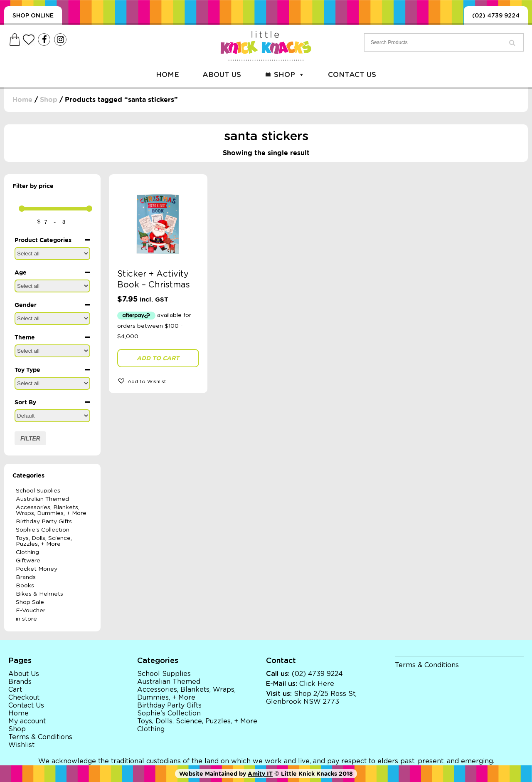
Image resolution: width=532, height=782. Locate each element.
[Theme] (52, 351)
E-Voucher (31, 611)
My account (27, 721)
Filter (30, 438)
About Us (222, 75)
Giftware (28, 561)
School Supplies (38, 491)
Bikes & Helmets (39, 594)
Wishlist (21, 745)
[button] (158, 381)
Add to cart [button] (158, 358)
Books (25, 586)
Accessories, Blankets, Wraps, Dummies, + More (51, 510)
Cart (15, 690)
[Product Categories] (52, 254)
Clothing (27, 552)
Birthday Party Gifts (44, 522)
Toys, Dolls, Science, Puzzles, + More (44, 541)
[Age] (52, 286)
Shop (289, 75)
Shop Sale (30, 602)
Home (167, 75)
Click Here (317, 684)
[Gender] (52, 318)
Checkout (24, 698)
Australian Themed (42, 499)
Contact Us (352, 75)
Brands (26, 577)
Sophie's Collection (43, 530)
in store (26, 619)
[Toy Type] (52, 383)
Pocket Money (37, 569)
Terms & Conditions (40, 737)
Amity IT (260, 774)
